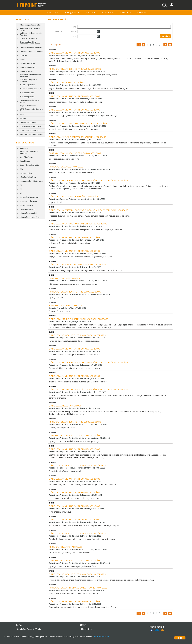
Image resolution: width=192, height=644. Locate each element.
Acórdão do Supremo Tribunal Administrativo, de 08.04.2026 (77, 71)
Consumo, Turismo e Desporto (31, 51)
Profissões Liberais (27, 93)
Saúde (22, 114)
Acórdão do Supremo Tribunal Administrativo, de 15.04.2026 (77, 199)
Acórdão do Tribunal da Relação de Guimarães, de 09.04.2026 (77, 126)
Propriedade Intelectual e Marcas (29, 101)
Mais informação (101, 637)
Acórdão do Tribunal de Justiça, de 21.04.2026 (70, 322)
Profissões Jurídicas (27, 97)
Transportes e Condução (29, 130)
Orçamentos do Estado (29, 201)
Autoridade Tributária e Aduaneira (29, 153)
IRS (21, 189)
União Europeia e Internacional (31, 134)
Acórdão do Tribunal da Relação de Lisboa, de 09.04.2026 (75, 495)
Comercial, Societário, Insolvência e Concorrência (30, 43)
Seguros (23, 118)
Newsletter (125, 13)
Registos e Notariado (28, 106)
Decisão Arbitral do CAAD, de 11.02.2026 (67, 308)
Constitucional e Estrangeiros (31, 47)
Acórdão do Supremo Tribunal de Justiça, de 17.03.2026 (75, 452)
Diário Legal (52, 13)
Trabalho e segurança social (30, 126)
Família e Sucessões (27, 63)
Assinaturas (108, 13)
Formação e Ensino (27, 71)
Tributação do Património (30, 217)
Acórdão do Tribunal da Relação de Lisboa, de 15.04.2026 (75, 226)
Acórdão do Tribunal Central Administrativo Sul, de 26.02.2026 (78, 549)
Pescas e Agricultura (27, 85)
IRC (21, 185)
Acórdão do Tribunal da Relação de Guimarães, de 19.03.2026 (77, 392)
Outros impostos (26, 205)
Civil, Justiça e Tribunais (28, 38)
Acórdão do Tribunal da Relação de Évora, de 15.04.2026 (75, 408)
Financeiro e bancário (28, 67)
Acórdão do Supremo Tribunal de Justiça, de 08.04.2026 (75, 577)
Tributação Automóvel (28, 213)
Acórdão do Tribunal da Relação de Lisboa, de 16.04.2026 (75, 99)
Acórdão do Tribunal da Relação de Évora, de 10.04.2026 (75, 267)
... (162, 45)
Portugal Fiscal (72, 13)
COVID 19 (23, 55)
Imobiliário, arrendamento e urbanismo (30, 76)
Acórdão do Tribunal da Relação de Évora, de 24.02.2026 (75, 140)
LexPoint (142, 13)
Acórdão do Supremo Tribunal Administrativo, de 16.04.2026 (77, 338)
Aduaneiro (24, 148)
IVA (21, 193)
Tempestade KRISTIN (28, 122)
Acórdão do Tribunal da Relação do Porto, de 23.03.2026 (75, 85)
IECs (21, 169)
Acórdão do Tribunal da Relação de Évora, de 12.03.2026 (75, 536)
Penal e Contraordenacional (30, 89)
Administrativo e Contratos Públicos (30, 29)
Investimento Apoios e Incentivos (28, 80)
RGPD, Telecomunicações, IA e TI (31, 110)
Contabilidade (25, 161)
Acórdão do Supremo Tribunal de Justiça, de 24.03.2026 (75, 55)
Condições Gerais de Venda (29, 629)
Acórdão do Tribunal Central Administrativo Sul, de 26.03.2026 (78, 156)
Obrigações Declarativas (29, 197)
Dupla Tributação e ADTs (29, 165)
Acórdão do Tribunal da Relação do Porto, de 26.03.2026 (75, 213)
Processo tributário (27, 209)
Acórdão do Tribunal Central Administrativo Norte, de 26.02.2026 (79, 169)
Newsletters (86, 629)
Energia (23, 59)
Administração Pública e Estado (32, 25)
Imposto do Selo (26, 173)
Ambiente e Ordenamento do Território (31, 34)
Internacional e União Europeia (31, 181)
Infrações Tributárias (28, 177)
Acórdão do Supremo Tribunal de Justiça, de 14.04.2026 (75, 183)
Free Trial (90, 13)
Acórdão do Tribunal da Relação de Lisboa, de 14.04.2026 (75, 365)
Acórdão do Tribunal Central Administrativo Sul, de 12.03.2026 (78, 424)
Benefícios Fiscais (26, 157)
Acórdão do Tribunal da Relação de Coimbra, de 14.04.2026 (76, 112)
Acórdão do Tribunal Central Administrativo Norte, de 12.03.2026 (79, 294)
